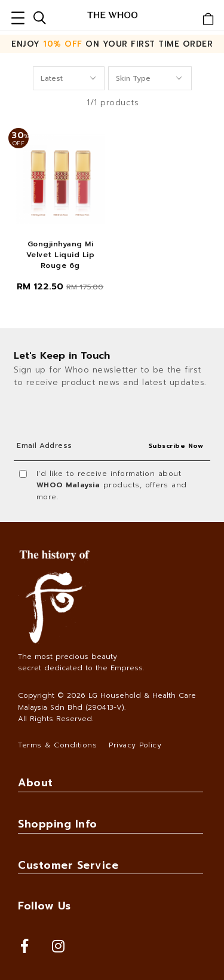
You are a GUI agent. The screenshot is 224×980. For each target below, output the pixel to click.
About (36, 783)
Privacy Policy (135, 745)
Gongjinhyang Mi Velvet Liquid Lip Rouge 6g (61, 255)
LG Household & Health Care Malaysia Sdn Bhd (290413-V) (107, 701)
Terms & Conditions (57, 745)
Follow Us (45, 906)
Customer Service (68, 865)
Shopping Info (58, 824)
